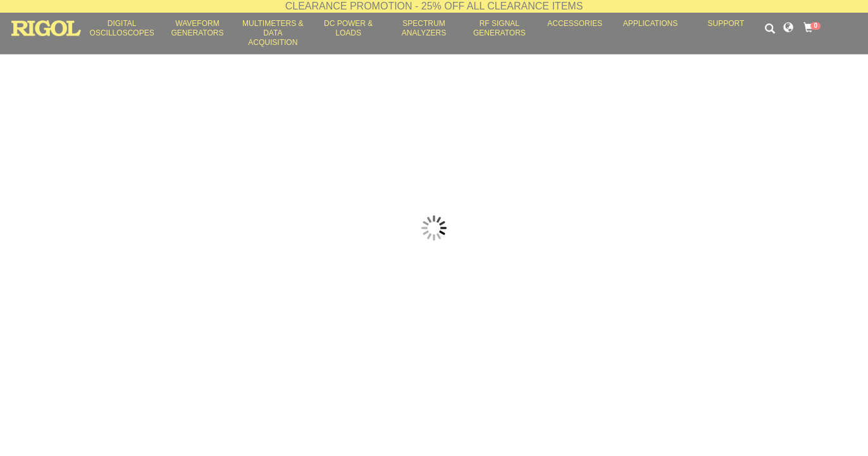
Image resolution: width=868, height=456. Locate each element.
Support (726, 23)
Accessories (575, 23)
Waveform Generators (198, 28)
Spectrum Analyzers (424, 28)
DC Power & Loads (348, 28)
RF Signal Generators (499, 28)
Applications (650, 23)
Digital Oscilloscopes (122, 28)
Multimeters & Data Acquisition (273, 33)
